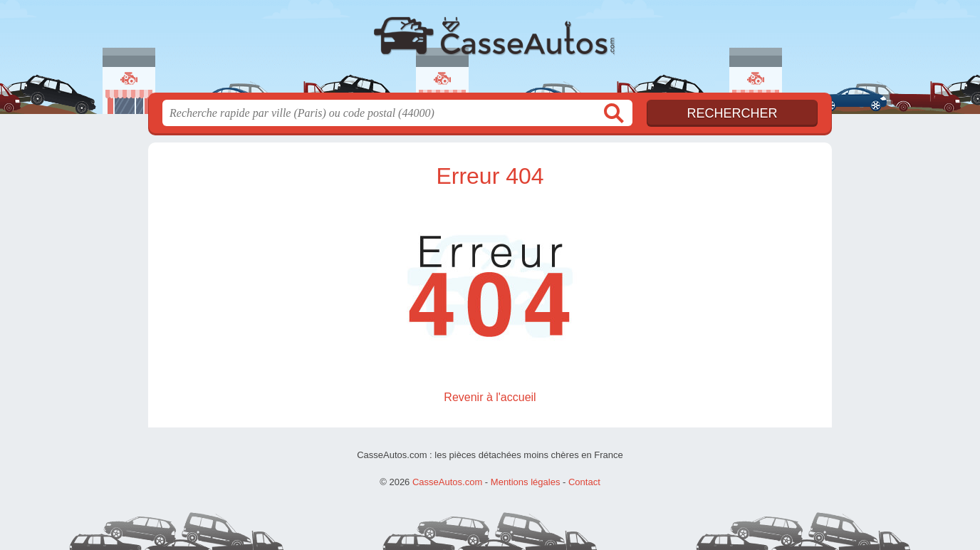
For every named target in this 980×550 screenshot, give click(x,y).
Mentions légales (526, 482)
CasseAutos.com (490, 51)
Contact (584, 482)
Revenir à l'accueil (490, 397)
